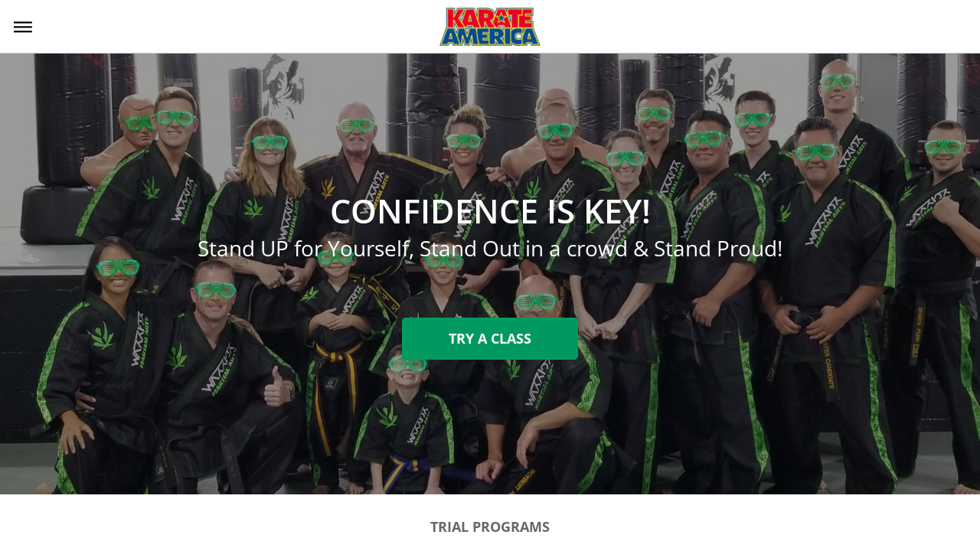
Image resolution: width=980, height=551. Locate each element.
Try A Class (490, 338)
